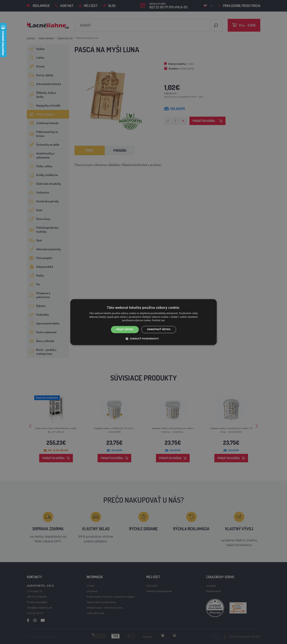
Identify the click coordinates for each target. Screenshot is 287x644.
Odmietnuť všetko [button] (159, 329)
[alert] (143, 322)
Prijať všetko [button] (125, 329)
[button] (144, 339)
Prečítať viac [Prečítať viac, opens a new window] (158, 321)
